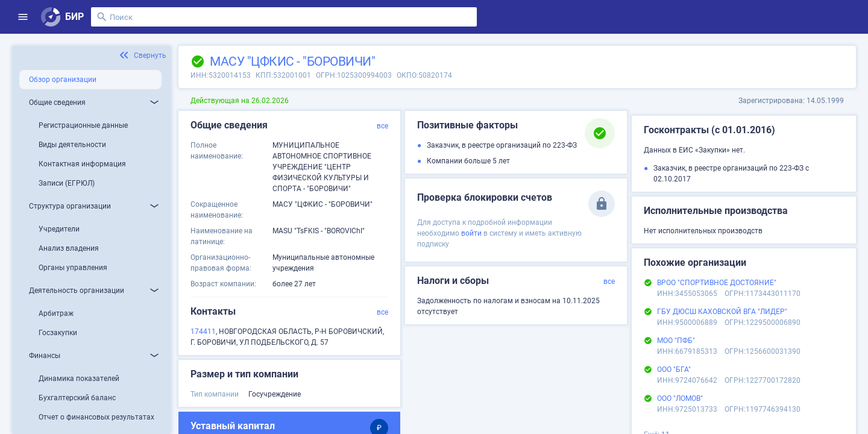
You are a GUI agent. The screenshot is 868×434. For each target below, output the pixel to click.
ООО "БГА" (674, 370)
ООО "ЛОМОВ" (680, 398)
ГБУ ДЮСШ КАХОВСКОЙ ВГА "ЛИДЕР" (722, 312)
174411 (203, 332)
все (382, 126)
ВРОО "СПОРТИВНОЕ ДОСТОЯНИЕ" (717, 283)
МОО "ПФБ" (676, 341)
